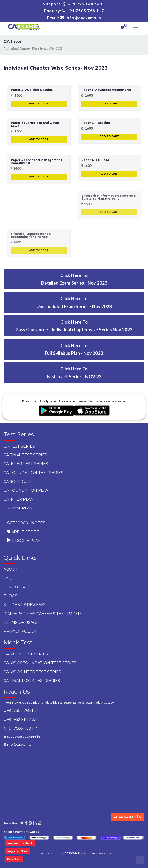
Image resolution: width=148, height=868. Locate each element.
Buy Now (14, 859)
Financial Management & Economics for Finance (31, 235)
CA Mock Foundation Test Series (40, 663)
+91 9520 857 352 (22, 720)
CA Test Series (19, 446)
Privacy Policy (20, 631)
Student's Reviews (25, 605)
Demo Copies (18, 587)
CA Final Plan (18, 508)
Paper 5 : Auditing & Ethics (32, 90)
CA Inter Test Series (26, 464)
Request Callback (20, 843)
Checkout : (128, 817)
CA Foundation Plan (26, 490)
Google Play (24, 541)
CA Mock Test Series (26, 654)
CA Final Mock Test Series (32, 681)
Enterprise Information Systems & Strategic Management (109, 197)
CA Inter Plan (19, 499)
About (11, 569)
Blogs (10, 596)
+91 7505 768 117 (21, 711)
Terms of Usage (21, 623)
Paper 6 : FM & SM (95, 160)
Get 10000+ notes (26, 523)
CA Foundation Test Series (33, 473)
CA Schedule (17, 482)
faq (8, 578)
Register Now (17, 851)
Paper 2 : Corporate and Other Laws (35, 124)
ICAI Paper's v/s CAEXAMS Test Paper (42, 614)
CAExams (72, 853)
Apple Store (23, 532)
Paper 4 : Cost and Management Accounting (36, 161)
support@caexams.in (23, 737)
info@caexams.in (20, 744)
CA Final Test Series (25, 455)
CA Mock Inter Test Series (32, 672)
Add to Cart (39, 104)
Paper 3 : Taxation (96, 123)
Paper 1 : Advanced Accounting (106, 90)
